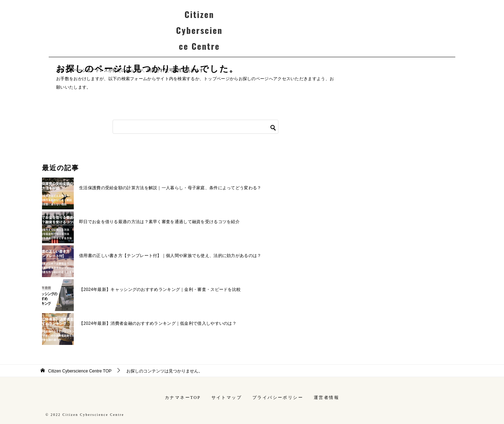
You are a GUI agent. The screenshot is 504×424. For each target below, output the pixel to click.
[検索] (196, 127)
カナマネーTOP (183, 398)
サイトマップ (227, 398)
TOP (80, 371)
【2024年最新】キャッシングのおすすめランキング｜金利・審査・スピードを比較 (160, 289)
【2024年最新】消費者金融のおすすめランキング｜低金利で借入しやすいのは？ (158, 323)
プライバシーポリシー (278, 398)
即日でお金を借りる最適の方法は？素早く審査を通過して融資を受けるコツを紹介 (159, 222)
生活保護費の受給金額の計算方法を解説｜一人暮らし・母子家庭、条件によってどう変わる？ (170, 188)
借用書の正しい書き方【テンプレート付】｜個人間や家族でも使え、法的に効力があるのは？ (170, 256)
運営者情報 (326, 398)
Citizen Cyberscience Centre (199, 30)
